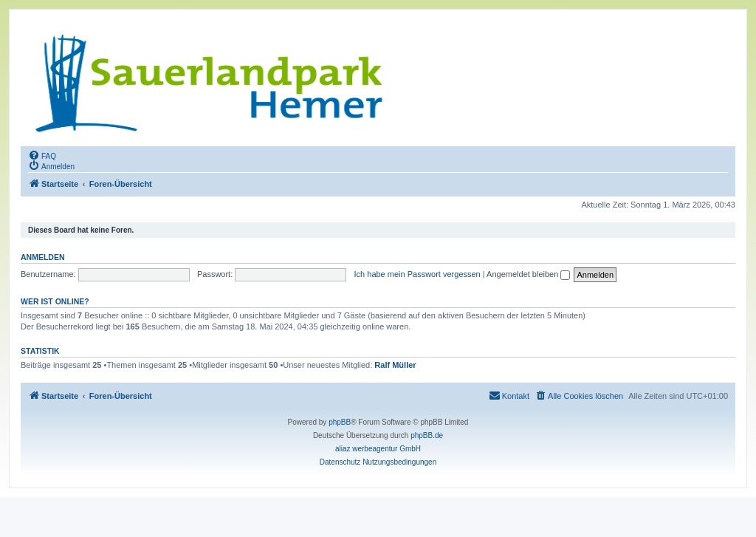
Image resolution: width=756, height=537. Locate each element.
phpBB (340, 422)
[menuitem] (42, 155)
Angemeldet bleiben (528, 274)
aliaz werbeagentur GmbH (378, 449)
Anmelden (43, 257)
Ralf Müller (395, 365)
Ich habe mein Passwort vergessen (417, 274)
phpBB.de (427, 435)
